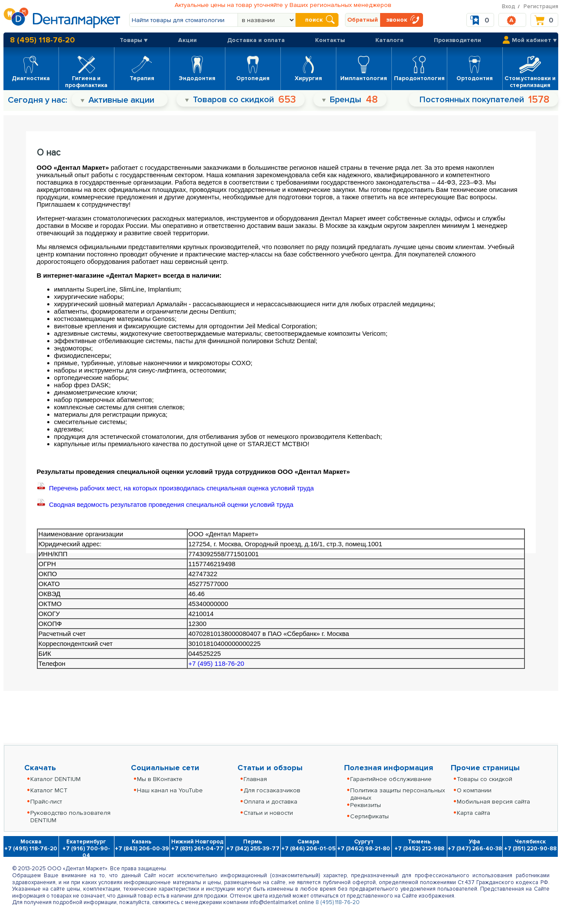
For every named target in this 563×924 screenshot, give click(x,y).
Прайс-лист (46, 802)
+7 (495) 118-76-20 (216, 663)
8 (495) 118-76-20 (42, 40)
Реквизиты (366, 805)
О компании (474, 790)
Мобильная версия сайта (493, 802)
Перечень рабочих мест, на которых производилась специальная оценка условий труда (176, 488)
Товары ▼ (134, 40)
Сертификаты (369, 816)
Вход (509, 6)
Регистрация (541, 6)
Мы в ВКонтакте (160, 779)
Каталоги (389, 40)
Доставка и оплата (256, 40)
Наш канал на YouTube (170, 790)
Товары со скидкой (485, 779)
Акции (187, 40)
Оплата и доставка (270, 802)
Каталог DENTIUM (55, 779)
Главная (255, 779)
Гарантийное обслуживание (391, 779)
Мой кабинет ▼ (534, 40)
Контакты (330, 40)
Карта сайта (474, 813)
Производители (457, 40)
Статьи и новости (268, 813)
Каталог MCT (49, 790)
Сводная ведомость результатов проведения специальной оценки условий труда (165, 504)
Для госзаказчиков (272, 790)
